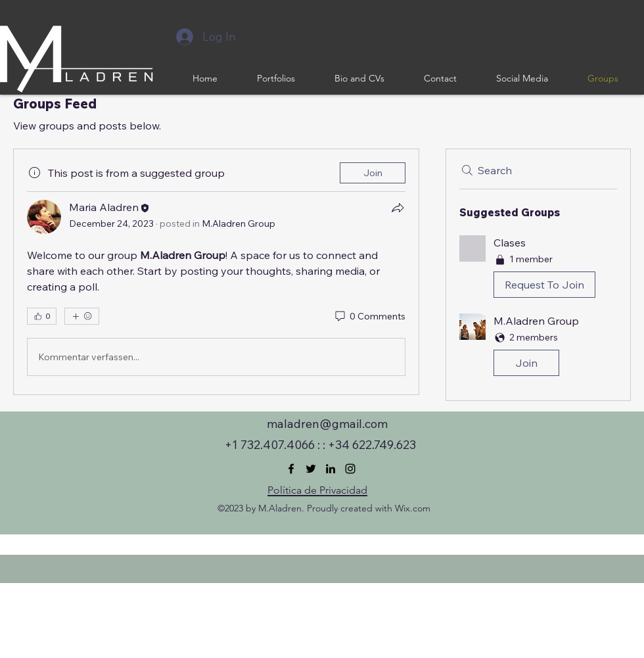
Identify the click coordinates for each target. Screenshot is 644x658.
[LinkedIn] (331, 469)
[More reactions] (82, 316)
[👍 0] (42, 316)
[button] (538, 269)
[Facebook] (291, 469)
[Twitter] (311, 469)
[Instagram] (350, 469)
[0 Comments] (369, 317)
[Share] (398, 208)
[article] (216, 272)
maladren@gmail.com (327, 424)
